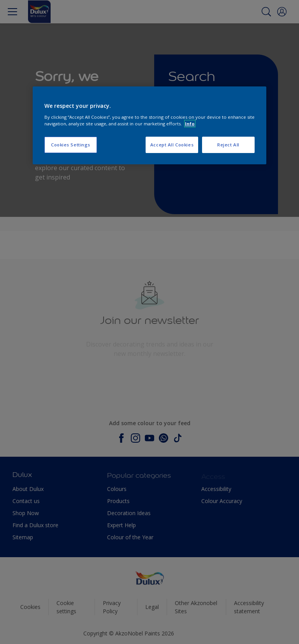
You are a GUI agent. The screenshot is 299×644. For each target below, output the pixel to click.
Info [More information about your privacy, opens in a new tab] (190, 124)
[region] (149, 125)
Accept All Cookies (172, 145)
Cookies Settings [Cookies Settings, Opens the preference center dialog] (71, 145)
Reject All (228, 145)
